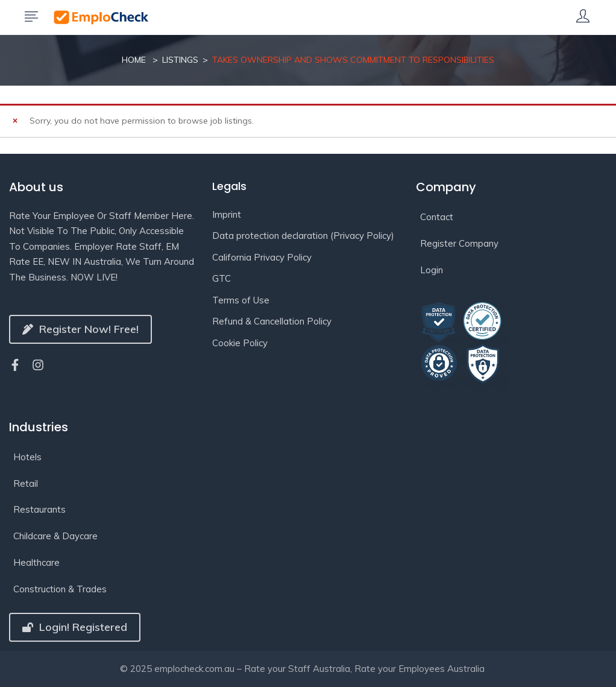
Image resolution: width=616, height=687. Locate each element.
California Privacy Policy (262, 257)
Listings (180, 60)
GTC (222, 278)
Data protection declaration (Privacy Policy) (303, 236)
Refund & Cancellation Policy (272, 321)
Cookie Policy (240, 343)
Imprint (227, 214)
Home (134, 60)
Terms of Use (241, 300)
